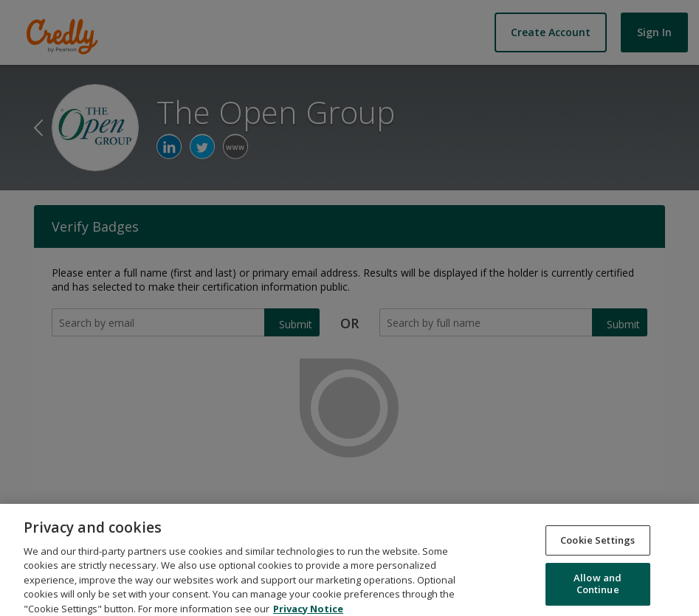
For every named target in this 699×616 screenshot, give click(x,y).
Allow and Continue (598, 591)
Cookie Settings (598, 547)
